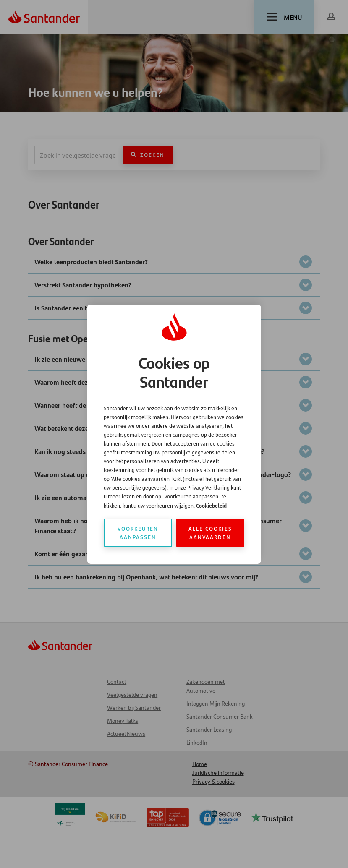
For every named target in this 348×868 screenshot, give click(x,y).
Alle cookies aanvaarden (210, 533)
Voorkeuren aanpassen (138, 533)
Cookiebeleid (211, 505)
